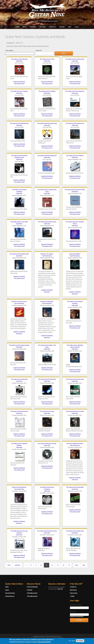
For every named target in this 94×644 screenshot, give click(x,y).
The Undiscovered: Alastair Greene (47, 531)
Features (43, 27)
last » (84, 565)
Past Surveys (74, 593)
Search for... (39, 51)
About (7, 590)
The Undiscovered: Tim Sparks (19, 91)
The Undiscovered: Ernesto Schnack (75, 190)
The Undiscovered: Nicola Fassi (19, 411)
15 (69, 565)
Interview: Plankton (75, 254)
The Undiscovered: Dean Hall (19, 379)
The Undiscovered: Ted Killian (47, 91)
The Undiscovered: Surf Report (75, 156)
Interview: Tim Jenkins (47, 254)
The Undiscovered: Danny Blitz (75, 487)
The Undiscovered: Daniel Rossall (19, 254)
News (25, 27)
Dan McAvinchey (47, 256)
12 (52, 565)
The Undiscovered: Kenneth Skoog (47, 123)
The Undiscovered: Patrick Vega (75, 379)
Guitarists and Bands (19, 82)
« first (9, 565)
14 (63, 565)
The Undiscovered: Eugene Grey (75, 123)
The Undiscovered (19, 84)
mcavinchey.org (10, 596)
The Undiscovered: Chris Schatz (75, 411)
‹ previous (17, 565)
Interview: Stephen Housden (75, 444)
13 (58, 565)
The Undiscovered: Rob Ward (19, 59)
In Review (30, 590)
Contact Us (73, 587)
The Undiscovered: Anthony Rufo (75, 59)
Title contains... (10, 51)
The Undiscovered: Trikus (47, 411)
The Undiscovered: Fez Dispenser (75, 91)
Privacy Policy (69, 640)
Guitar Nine (19, 61)
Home (17, 27)
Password (73, 612)
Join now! (60, 589)
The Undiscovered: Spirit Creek (75, 531)
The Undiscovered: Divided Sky (47, 379)
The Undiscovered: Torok (47, 59)
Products (53, 27)
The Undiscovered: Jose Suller (19, 222)
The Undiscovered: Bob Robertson (47, 156)
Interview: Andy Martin (47, 301)
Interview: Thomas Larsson (19, 301)
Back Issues (73, 590)
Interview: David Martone (19, 487)
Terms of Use (57, 640)
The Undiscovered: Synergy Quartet (19, 345)
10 (41, 565)
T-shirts (72, 596)
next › (77, 565)
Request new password (77, 616)
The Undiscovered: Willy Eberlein (19, 123)
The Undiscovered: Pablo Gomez (47, 222)
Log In (77, 27)
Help (70, 27)
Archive (62, 27)
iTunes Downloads (32, 587)
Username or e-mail (76, 605)
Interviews (47, 292)
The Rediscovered (32, 593)
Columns (33, 27)
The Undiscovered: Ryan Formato (47, 444)
